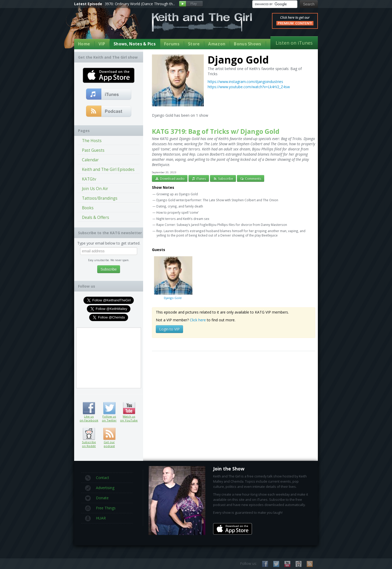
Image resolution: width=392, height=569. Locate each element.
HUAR (95, 518)
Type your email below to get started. (109, 243)
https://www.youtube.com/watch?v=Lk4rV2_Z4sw (249, 87)
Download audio (170, 178)
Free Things (100, 508)
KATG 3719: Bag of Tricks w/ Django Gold (216, 131)
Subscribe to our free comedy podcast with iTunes (109, 94)
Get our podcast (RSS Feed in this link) (109, 112)
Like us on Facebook (89, 408)
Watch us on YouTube (129, 408)
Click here (198, 320)
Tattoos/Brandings (100, 198)
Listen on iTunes (294, 43)
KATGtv (89, 179)
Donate (97, 498)
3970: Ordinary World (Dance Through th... (140, 4)
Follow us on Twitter (109, 408)
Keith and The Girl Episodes (108, 169)
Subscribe (223, 178)
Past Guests (93, 150)
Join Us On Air (95, 189)
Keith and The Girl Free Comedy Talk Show (202, 22)
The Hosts (92, 141)
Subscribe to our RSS (310, 564)
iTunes (199, 178)
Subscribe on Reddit (89, 434)
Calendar (90, 160)
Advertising (100, 488)
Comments (251, 178)
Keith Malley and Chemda (104, 26)
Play (191, 4)
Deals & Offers (96, 217)
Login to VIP (169, 329)
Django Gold (173, 278)
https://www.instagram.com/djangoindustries (245, 82)
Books (88, 208)
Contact (97, 478)
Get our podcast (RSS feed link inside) (109, 434)
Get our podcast (109, 444)
